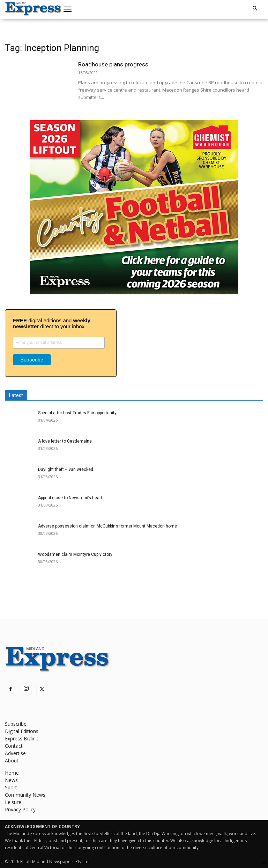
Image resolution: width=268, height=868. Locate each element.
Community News (25, 795)
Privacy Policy (20, 809)
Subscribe (16, 724)
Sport (11, 787)
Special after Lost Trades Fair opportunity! (78, 413)
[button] (68, 9)
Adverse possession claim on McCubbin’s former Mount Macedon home (107, 526)
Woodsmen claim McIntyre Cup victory (75, 554)
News (11, 780)
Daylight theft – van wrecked (66, 469)
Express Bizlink (21, 738)
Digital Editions (22, 731)
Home (12, 773)
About (12, 761)
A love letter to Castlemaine (65, 441)
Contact (14, 746)
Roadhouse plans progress (113, 64)
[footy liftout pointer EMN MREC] (134, 292)
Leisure (13, 802)
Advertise (15, 753)
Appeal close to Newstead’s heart (70, 498)
